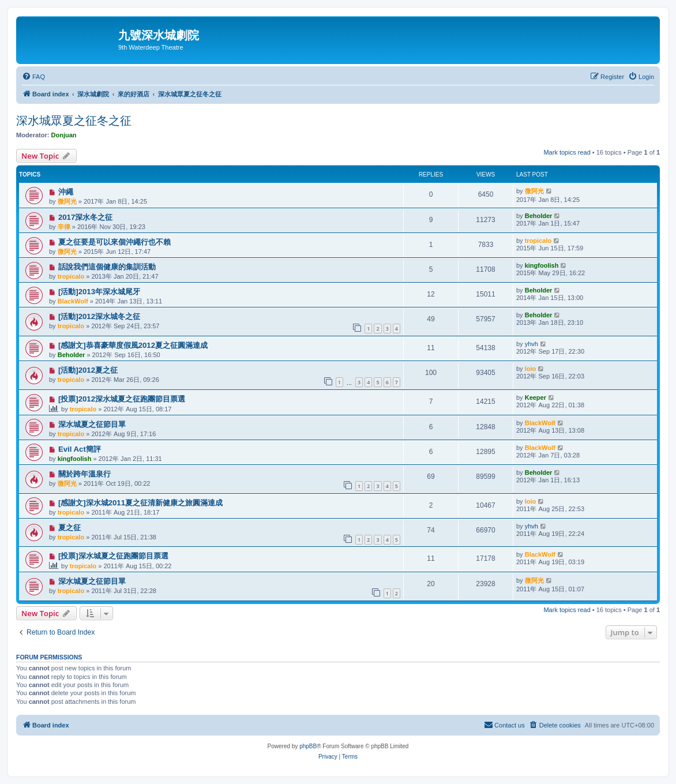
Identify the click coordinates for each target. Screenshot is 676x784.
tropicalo (538, 241)
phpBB (308, 746)
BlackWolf (73, 301)
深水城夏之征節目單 (92, 424)
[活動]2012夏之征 (88, 370)
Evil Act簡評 (80, 449)
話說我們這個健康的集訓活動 (107, 267)
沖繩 (66, 192)
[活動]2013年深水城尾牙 (99, 292)
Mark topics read (567, 152)
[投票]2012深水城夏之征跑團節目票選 (122, 399)
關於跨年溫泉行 (84, 474)
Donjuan (64, 135)
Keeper (536, 397)
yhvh (532, 344)
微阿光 (67, 201)
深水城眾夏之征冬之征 (74, 121)
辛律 (64, 227)
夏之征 (70, 528)
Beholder (539, 216)
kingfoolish (542, 265)
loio (531, 369)
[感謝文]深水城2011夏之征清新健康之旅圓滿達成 (140, 503)
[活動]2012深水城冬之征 (99, 316)
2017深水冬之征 (85, 217)
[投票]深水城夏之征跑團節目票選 (113, 556)
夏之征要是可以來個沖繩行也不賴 (114, 242)
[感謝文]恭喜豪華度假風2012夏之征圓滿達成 (133, 345)
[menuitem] (33, 77)
